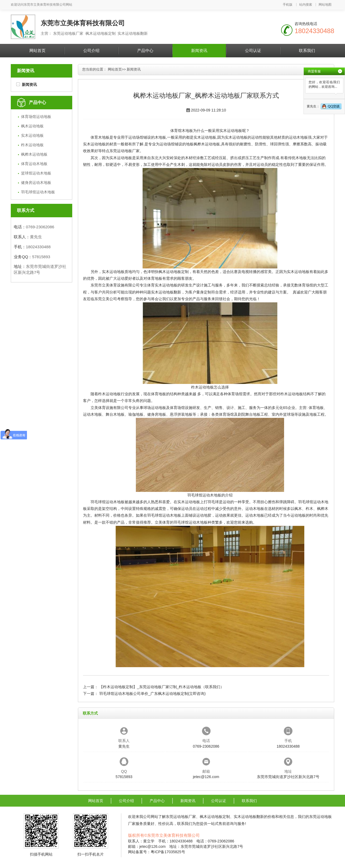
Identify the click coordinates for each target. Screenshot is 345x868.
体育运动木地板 (34, 164)
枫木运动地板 (32, 126)
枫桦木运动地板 (34, 154)
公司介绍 (91, 50)
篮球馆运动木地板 (36, 173)
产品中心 (145, 50)
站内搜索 (306, 5)
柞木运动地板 (32, 145)
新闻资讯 (199, 50)
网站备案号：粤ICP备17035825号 (157, 852)
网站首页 (37, 50)
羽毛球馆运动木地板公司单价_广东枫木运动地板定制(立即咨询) (152, 694)
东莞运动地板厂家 (125, 151)
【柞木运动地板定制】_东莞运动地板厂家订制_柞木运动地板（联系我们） (162, 687)
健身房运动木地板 (36, 183)
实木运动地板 (32, 135)
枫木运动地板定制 (174, 272)
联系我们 (307, 50)
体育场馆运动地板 (36, 117)
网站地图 (325, 5)
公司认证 (253, 50)
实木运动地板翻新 (166, 292)
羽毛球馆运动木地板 (38, 192)
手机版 (288, 5)
